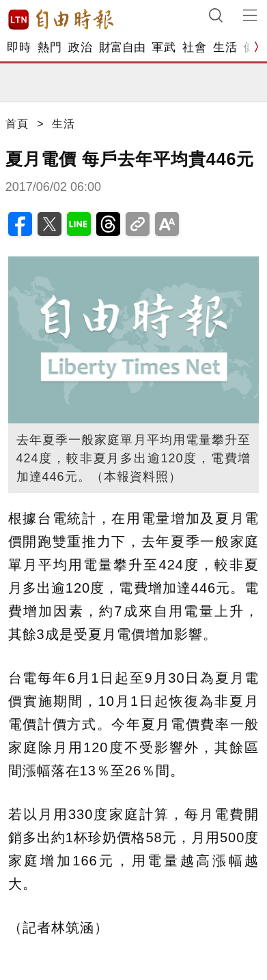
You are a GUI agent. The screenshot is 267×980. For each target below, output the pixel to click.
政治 (80, 47)
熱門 (50, 47)
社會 (194, 47)
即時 (19, 47)
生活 (225, 47)
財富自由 (122, 47)
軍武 (164, 47)
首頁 (17, 124)
